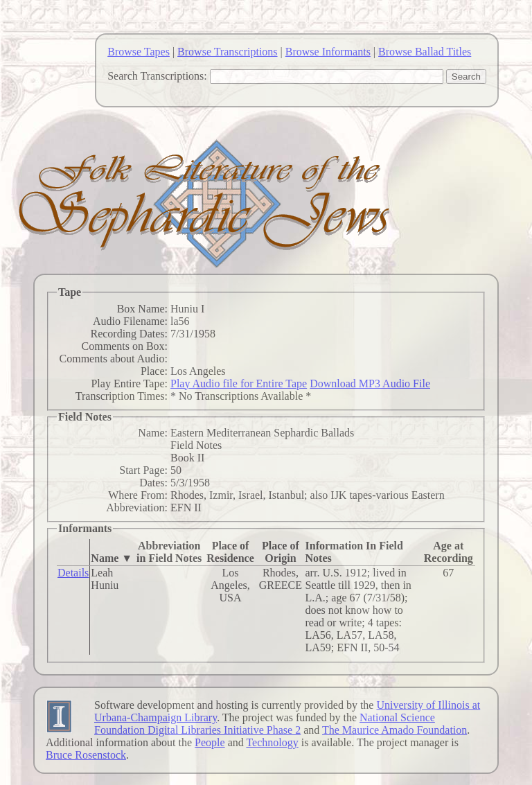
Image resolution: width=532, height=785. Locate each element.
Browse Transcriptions (227, 52)
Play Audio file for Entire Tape (239, 383)
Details (73, 573)
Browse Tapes (139, 52)
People (210, 742)
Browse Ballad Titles (425, 52)
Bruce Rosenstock (86, 755)
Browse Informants (328, 52)
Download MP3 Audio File (370, 383)
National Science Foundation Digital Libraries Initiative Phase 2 (265, 724)
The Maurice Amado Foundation (394, 730)
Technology (272, 742)
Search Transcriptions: (157, 76)
